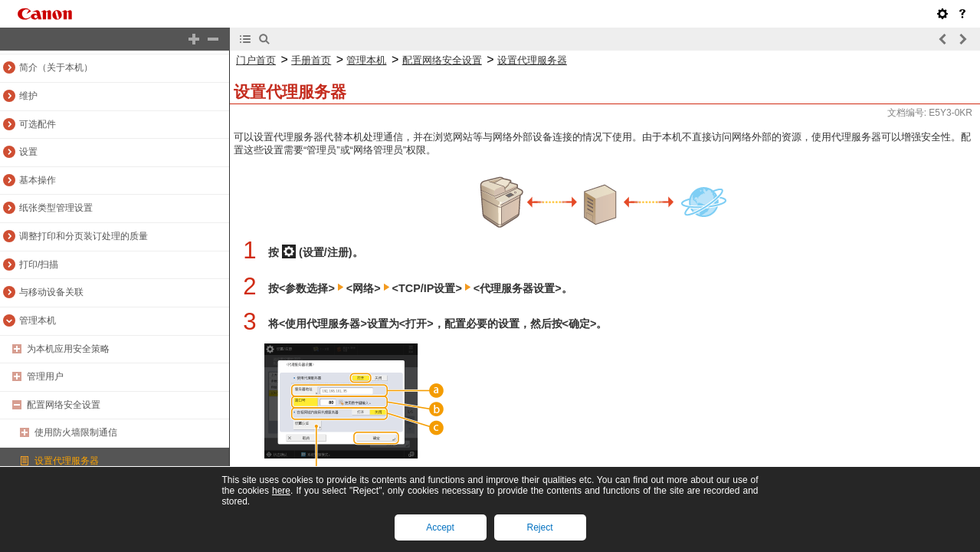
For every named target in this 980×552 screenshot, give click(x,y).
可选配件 (38, 124)
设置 (28, 152)
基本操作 (38, 180)
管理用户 (45, 376)
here (281, 491)
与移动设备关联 (51, 292)
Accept (440, 527)
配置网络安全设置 (64, 405)
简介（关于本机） (56, 67)
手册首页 (311, 60)
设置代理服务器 (67, 461)
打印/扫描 (39, 264)
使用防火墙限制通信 (76, 432)
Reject (539, 527)
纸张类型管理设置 (56, 208)
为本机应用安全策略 (68, 349)
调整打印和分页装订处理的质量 (84, 236)
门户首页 (256, 60)
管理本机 (38, 320)
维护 (28, 96)
